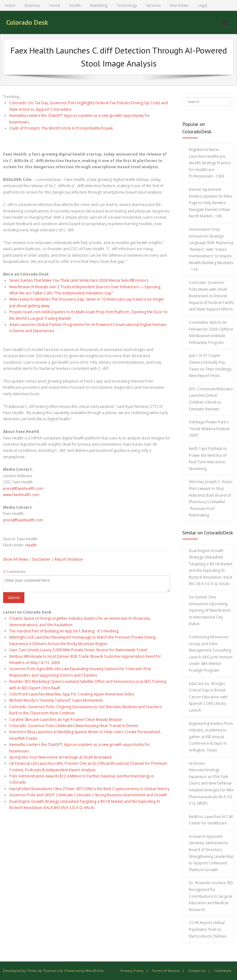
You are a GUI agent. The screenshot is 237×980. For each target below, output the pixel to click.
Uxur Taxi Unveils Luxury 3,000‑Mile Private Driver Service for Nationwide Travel (78, 650)
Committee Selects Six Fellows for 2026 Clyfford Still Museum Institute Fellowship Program (211, 332)
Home (10, 5)
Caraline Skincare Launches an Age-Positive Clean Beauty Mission (66, 719)
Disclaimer (41, 559)
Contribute (222, 971)
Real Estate (179, 5)
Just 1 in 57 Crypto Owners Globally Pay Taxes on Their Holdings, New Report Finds (210, 366)
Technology (127, 5)
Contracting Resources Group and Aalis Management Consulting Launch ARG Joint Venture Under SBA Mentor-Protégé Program (211, 654)
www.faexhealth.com (21, 495)
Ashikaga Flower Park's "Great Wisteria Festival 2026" (209, 429)
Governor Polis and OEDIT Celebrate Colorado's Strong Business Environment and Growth (88, 795)
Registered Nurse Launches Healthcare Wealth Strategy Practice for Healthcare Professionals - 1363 (210, 163)
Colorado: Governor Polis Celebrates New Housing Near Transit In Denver (74, 726)
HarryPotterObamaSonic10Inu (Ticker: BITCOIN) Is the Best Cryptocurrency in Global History (89, 789)
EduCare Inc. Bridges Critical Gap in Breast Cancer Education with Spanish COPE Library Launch (208, 697)
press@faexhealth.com (23, 488)
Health (75, 5)
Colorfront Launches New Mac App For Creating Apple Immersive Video (72, 694)
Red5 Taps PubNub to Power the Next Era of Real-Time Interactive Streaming (208, 459)
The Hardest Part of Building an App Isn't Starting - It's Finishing (64, 631)
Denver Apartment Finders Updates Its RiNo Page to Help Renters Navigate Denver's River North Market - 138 (210, 203)
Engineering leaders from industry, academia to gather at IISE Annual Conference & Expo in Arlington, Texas (211, 737)
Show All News (16, 559)
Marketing (99, 5)
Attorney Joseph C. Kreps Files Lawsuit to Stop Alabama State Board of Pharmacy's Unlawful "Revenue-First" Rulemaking (211, 498)
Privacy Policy (132, 971)
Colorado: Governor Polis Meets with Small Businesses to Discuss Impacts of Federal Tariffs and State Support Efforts (211, 296)
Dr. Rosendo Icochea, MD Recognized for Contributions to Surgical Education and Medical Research (211, 896)
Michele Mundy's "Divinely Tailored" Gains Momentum (56, 700)
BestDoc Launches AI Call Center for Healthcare (211, 820)
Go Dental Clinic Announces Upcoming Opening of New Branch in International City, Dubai (210, 610)
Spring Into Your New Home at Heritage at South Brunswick (60, 757)
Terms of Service (166, 971)
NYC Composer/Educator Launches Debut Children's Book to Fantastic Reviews (211, 399)
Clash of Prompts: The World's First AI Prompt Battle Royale (61, 128)
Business (32, 5)
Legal (202, 5)
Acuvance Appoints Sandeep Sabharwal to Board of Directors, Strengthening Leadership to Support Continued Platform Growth (211, 853)
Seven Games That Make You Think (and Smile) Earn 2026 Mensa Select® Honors (79, 280)
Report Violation (69, 559)
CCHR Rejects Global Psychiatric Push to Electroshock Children (208, 929)
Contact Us (197, 971)
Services (153, 5)
